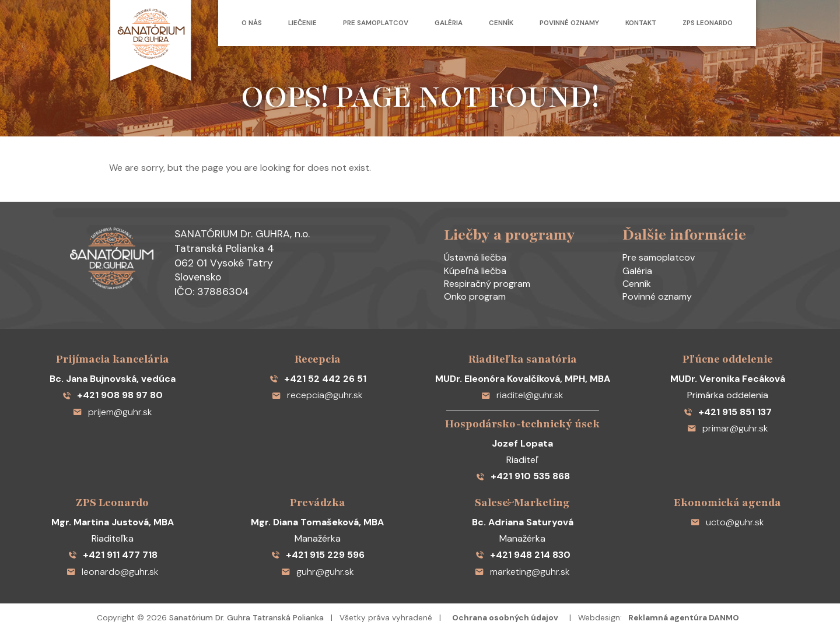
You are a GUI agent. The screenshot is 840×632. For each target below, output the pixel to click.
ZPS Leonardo (708, 23)
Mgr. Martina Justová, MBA (113, 522)
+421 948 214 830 (523, 555)
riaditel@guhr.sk (522, 395)
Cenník (501, 23)
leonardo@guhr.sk (113, 572)
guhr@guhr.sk (318, 572)
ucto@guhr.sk (727, 522)
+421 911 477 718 (113, 555)
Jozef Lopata (522, 443)
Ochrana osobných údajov (505, 618)
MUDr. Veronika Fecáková (728, 379)
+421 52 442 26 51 (318, 379)
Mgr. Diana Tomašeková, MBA (317, 522)
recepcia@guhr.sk (317, 395)
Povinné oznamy (569, 23)
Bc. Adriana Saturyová (523, 522)
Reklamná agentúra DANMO (684, 618)
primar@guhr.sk (728, 428)
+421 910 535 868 (523, 476)
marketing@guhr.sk (522, 572)
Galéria (449, 23)
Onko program (475, 296)
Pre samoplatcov (376, 23)
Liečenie (302, 23)
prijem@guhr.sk (113, 412)
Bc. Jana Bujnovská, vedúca (113, 379)
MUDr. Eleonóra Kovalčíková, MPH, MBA (523, 379)
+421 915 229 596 (318, 555)
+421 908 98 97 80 (112, 395)
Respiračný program (487, 284)
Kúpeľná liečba (475, 271)
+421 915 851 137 (727, 412)
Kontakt (641, 23)
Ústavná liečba (475, 257)
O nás (252, 23)
